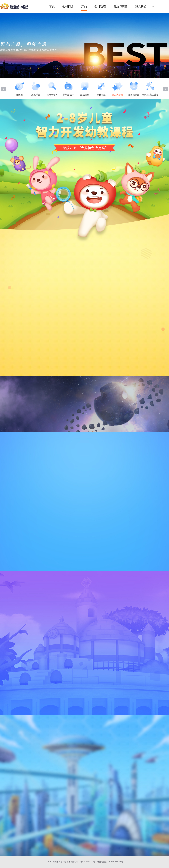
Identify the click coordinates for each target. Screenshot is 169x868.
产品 (84, 6)
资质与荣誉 (120, 6)
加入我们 (141, 6)
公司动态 (100, 6)
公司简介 (68, 6)
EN (153, 7)
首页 (52, 6)
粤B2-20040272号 (88, 862)
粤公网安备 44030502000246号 (110, 862)
